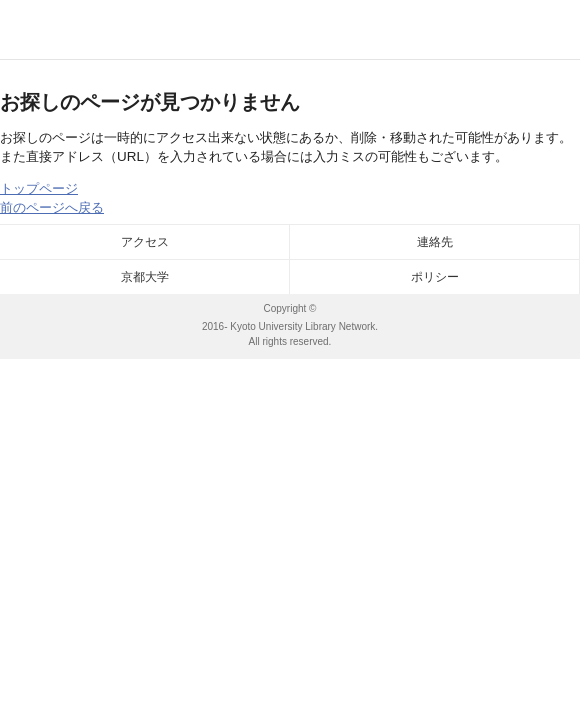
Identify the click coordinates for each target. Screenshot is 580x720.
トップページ (39, 188)
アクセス (145, 242)
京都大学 (145, 277)
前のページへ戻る (52, 207)
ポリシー (435, 277)
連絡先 (435, 242)
